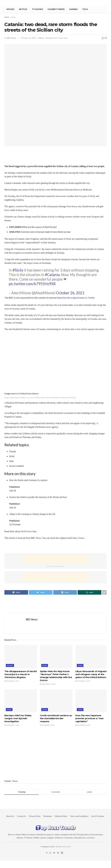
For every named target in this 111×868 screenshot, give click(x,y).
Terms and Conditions (79, 816)
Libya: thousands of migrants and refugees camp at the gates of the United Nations (92, 674)
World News (26, 531)
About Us (10, 816)
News (13, 17)
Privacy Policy (35, 816)
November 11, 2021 (48, 684)
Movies (10, 9)
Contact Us (22, 816)
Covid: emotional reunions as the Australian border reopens (56, 718)
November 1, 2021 (83, 681)
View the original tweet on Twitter (78, 298)
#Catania (52, 275)
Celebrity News (56, 9)
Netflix (23, 9)
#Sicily (18, 270)
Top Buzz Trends (48, 847)
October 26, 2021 (28, 38)
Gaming (73, 9)
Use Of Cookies (98, 816)
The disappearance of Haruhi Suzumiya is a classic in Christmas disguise (21, 674)
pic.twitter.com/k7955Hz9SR (32, 284)
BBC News (12, 38)
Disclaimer (48, 816)
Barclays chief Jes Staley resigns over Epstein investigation (18, 718)
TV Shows (37, 9)
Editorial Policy (61, 816)
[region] (27, 546)
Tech (85, 9)
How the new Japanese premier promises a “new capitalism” (89, 718)
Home (7, 17)
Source (81, 538)
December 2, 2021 (12, 681)
